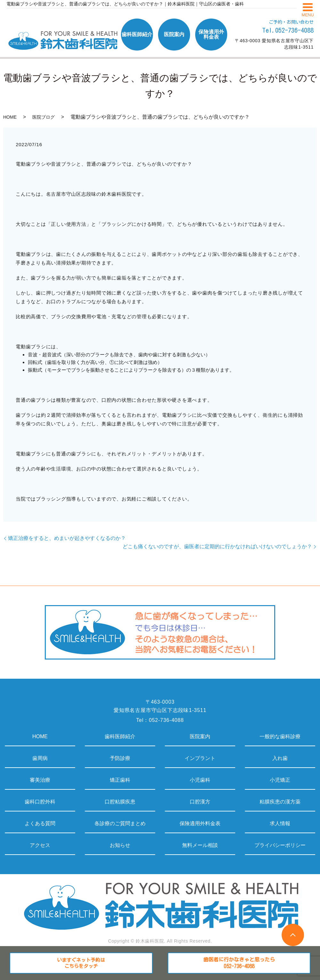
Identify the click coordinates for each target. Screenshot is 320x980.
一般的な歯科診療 (280, 736)
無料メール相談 (200, 845)
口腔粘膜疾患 (120, 802)
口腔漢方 (200, 802)
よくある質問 (40, 823)
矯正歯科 (120, 780)
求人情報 (280, 823)
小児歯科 (200, 780)
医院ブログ (44, 117)
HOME (10, 117)
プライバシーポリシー (280, 845)
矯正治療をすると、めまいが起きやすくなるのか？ (67, 538)
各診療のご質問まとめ (120, 823)
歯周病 (40, 758)
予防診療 (120, 758)
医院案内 (200, 736)
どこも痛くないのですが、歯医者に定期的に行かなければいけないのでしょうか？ (217, 546)
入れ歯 (280, 758)
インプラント (200, 758)
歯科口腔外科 (40, 802)
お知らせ (120, 845)
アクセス (40, 845)
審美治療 (40, 780)
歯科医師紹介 (120, 736)
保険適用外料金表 (200, 823)
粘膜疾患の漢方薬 (280, 802)
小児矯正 (280, 780)
